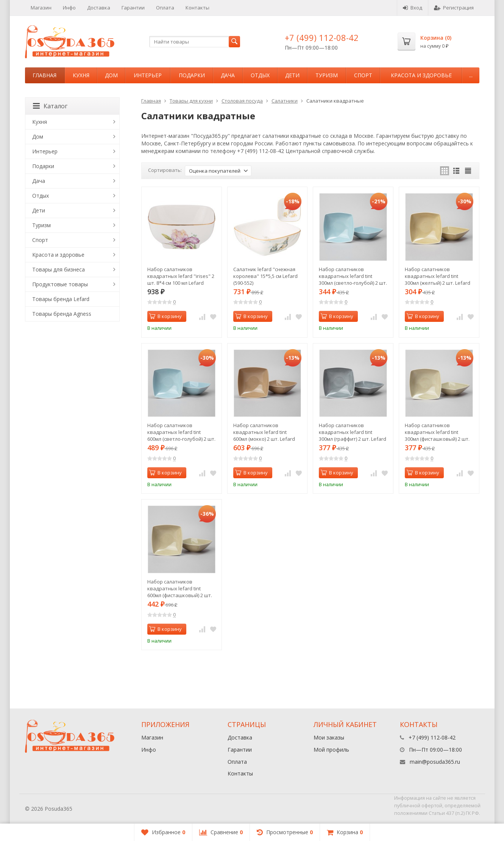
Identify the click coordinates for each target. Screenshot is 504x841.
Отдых (260, 75)
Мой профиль (331, 750)
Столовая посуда (242, 101)
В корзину (165, 316)
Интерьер (148, 75)
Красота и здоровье (421, 75)
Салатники (285, 101)
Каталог (50, 106)
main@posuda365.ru (435, 762)
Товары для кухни (191, 101)
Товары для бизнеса (59, 269)
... (471, 75)
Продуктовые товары (60, 284)
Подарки (192, 75)
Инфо (69, 8)
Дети (292, 75)
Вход (413, 8)
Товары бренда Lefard (61, 299)
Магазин (41, 8)
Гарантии (133, 8)
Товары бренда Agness (62, 314)
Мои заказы (329, 737)
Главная (44, 75)
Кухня (81, 75)
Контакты (197, 8)
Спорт (363, 75)
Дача (228, 75)
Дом (111, 75)
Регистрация (454, 8)
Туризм (327, 75)
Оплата (165, 8)
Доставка (99, 8)
